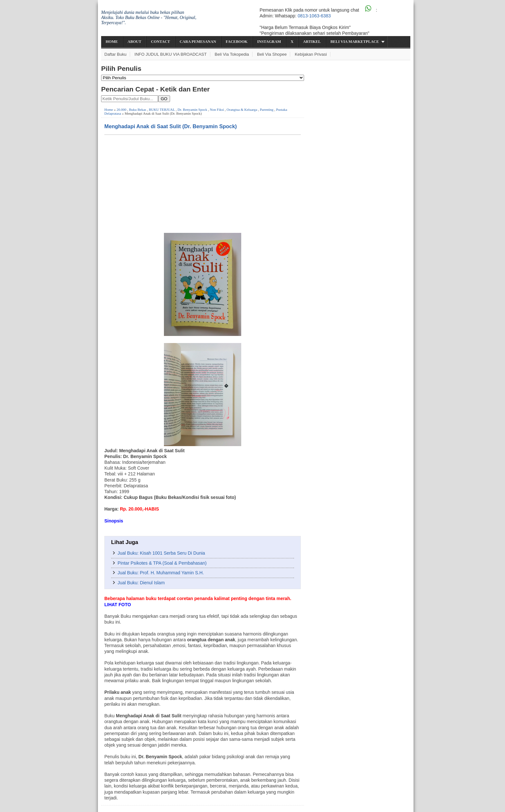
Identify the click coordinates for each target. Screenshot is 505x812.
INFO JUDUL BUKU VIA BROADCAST (171, 54)
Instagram (269, 42)
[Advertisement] (203, 183)
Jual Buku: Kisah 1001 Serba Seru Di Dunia (161, 553)
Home (112, 42)
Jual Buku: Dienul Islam (141, 583)
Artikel (312, 42)
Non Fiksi (217, 110)
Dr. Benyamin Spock (192, 110)
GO (164, 99)
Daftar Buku (115, 54)
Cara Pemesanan (198, 42)
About (134, 42)
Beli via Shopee (272, 54)
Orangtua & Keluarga (242, 110)
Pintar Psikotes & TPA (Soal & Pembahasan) (162, 563)
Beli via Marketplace (355, 42)
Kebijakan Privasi (311, 54)
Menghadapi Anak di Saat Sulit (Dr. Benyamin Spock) (171, 126)
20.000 (121, 110)
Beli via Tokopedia (232, 54)
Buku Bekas (137, 110)
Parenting (267, 110)
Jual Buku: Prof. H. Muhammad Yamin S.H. (161, 573)
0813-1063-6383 (314, 16)
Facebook (237, 42)
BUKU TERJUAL (162, 110)
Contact (161, 42)
